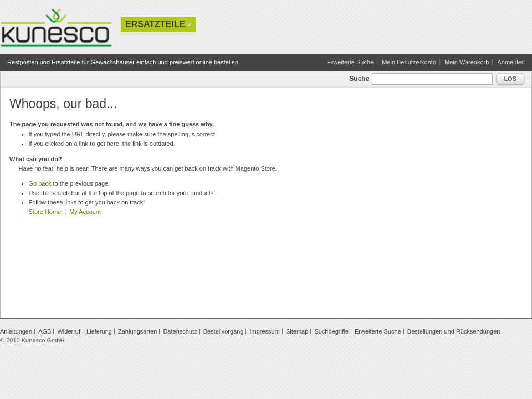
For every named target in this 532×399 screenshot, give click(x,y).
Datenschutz (180, 331)
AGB (45, 331)
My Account (85, 212)
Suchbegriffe (331, 331)
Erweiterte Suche (350, 62)
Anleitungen (16, 331)
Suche (359, 79)
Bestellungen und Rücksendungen (454, 331)
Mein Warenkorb (467, 62)
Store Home (45, 212)
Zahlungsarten (137, 331)
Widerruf (69, 331)
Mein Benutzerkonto (409, 62)
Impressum (264, 331)
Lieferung (99, 331)
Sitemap (297, 331)
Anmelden (511, 62)
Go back (40, 183)
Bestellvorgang (224, 331)
